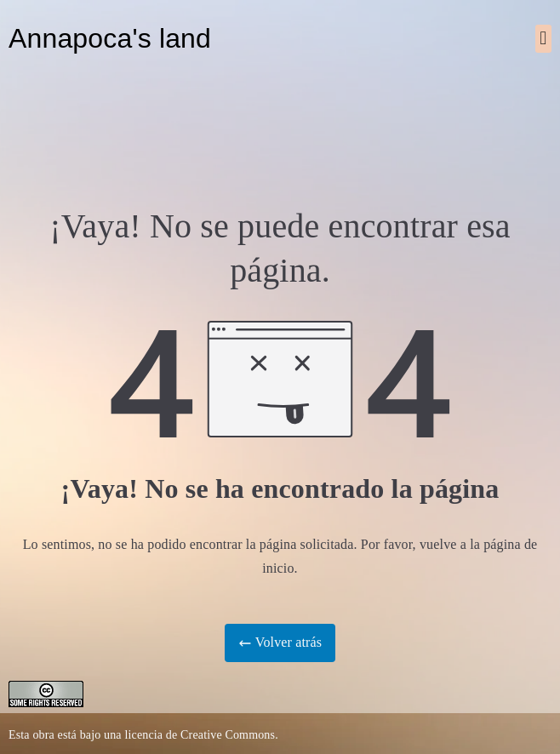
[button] (543, 39)
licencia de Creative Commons (200, 735)
